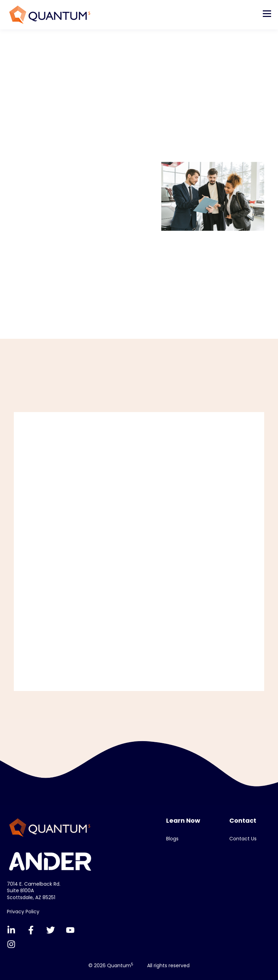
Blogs (172, 839)
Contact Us (243, 839)
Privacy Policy (23, 912)
